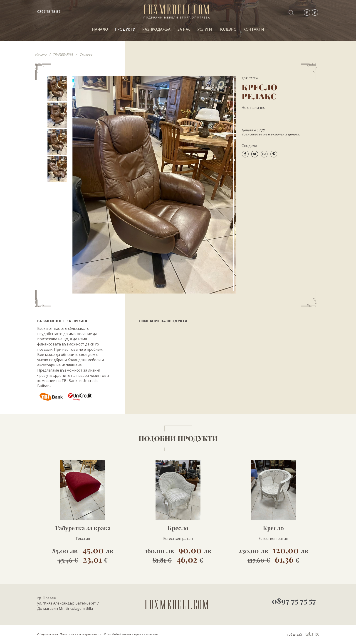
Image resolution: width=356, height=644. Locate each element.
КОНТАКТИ (254, 29)
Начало (41, 54)
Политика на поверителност (81, 634)
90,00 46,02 (178, 554)
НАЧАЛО (100, 29)
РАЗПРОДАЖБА (156, 29)
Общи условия (48, 634)
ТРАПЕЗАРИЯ (63, 54)
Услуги (205, 29)
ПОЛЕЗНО (228, 29)
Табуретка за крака (83, 528)
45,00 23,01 (83, 554)
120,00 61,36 (273, 554)
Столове (86, 54)
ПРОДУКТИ (125, 29)
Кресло (178, 528)
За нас (184, 29)
